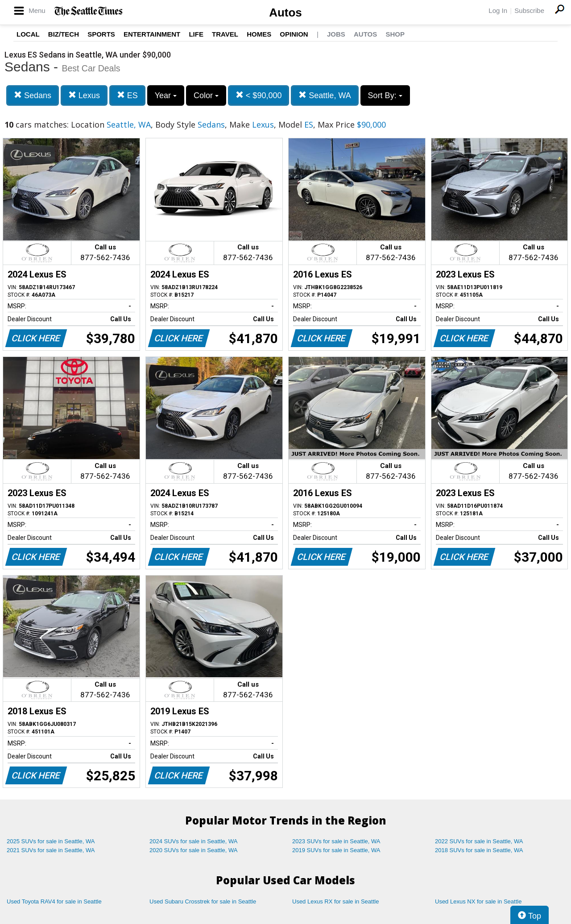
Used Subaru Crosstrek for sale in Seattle (203, 901)
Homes (259, 34)
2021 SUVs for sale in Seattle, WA (51, 850)
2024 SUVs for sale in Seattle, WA (194, 841)
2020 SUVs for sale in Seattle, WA (194, 850)
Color (206, 95)
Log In (498, 10)
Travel (225, 34)
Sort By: (385, 95)
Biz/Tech (64, 34)
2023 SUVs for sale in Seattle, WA (336, 841)
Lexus (84, 95)
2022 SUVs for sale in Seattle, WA (479, 841)
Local (28, 34)
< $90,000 (259, 95)
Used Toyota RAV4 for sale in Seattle (54, 901)
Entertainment (152, 34)
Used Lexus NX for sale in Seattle (478, 901)
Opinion (294, 34)
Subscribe (529, 10)
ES (127, 95)
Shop (395, 34)
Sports (101, 34)
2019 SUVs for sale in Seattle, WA (336, 850)
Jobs (336, 34)
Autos (285, 12)
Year (166, 95)
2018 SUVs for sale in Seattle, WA (479, 850)
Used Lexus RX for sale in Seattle (335, 901)
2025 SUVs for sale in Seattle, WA (51, 841)
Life (196, 34)
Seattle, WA (325, 95)
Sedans (33, 95)
